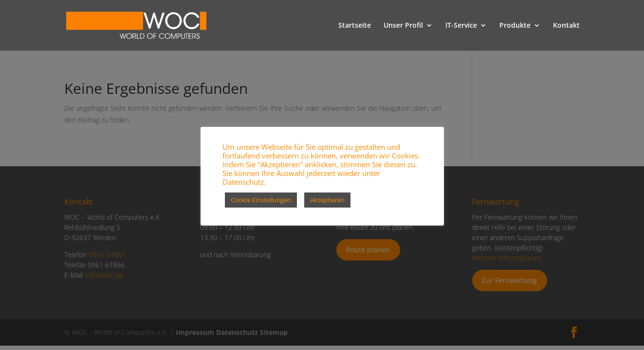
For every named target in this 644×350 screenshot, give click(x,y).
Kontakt (566, 26)
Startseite (355, 26)
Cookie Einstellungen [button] (261, 200)
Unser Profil (403, 26)
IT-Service (461, 26)
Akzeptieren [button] (327, 200)
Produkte (515, 26)
